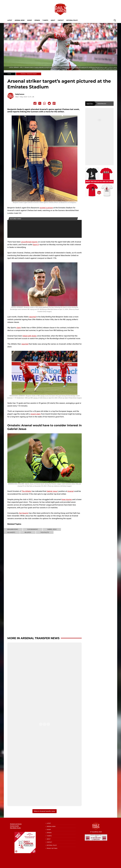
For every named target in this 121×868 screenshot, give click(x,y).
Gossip (30, 20)
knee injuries (67, 499)
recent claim (36, 414)
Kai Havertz (24, 513)
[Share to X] (40, 103)
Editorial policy (72, 20)
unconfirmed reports (29, 242)
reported (32, 317)
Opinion (37, 20)
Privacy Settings (52, 848)
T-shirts (45, 20)
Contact (61, 20)
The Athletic (26, 491)
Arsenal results (14, 826)
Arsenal (70, 491)
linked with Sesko (30, 336)
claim (19, 328)
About (53, 20)
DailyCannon (20, 94)
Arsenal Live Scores (16, 824)
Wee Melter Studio (15, 828)
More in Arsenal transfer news (33, 638)
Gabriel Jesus (52, 491)
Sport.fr (36, 245)
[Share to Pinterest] (54, 103)
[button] (115, 20)
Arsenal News (20, 20)
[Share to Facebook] (35, 103)
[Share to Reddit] (49, 103)
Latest (10, 20)
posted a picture (46, 208)
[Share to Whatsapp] (45, 103)
